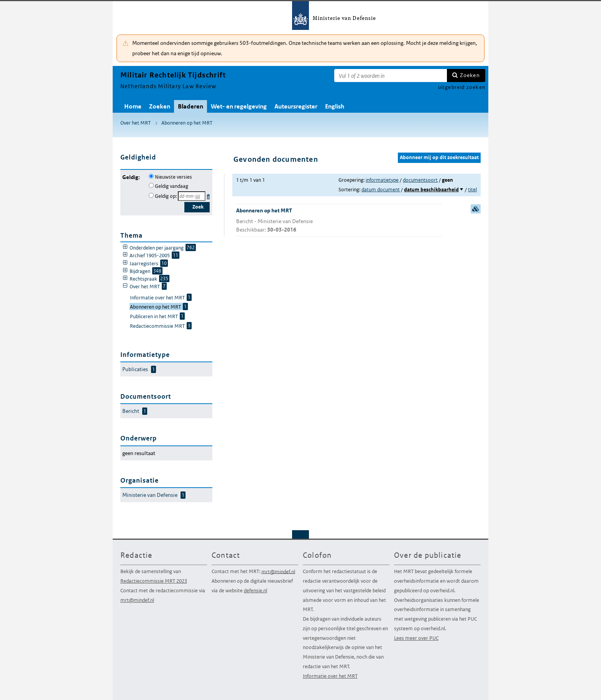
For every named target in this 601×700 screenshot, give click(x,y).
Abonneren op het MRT (187, 123)
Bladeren (190, 106)
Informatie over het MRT (330, 676)
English (335, 106)
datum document (381, 190)
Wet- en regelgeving (239, 106)
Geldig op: (166, 196)
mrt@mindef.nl (137, 600)
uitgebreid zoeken (462, 87)
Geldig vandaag (172, 186)
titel (472, 190)
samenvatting (476, 209)
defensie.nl (255, 591)
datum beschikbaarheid (431, 190)
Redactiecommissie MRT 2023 (154, 581)
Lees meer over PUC (416, 638)
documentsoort (420, 180)
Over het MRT (135, 123)
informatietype (382, 180)
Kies (209, 195)
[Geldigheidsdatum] (192, 196)
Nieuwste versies (173, 177)
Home (133, 106)
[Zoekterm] (391, 76)
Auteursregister (296, 106)
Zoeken (470, 75)
